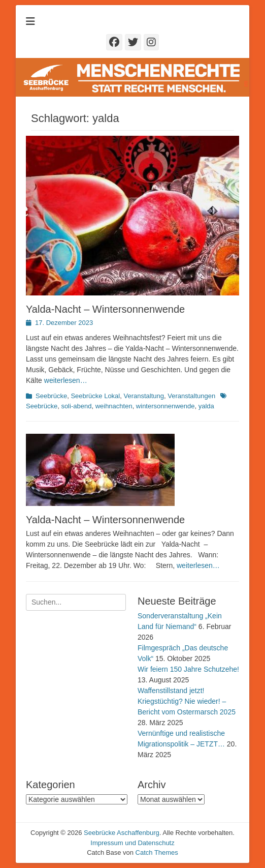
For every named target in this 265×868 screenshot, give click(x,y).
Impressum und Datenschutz (132, 843)
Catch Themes (157, 852)
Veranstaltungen (191, 396)
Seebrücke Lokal (95, 396)
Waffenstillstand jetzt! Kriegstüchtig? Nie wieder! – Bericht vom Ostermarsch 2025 (187, 701)
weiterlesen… (66, 380)
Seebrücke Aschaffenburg (122, 833)
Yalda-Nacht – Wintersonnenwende (105, 309)
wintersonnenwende (165, 406)
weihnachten (114, 406)
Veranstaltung (144, 396)
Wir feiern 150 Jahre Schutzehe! (188, 669)
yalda (206, 406)
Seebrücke (51, 396)
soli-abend (76, 406)
